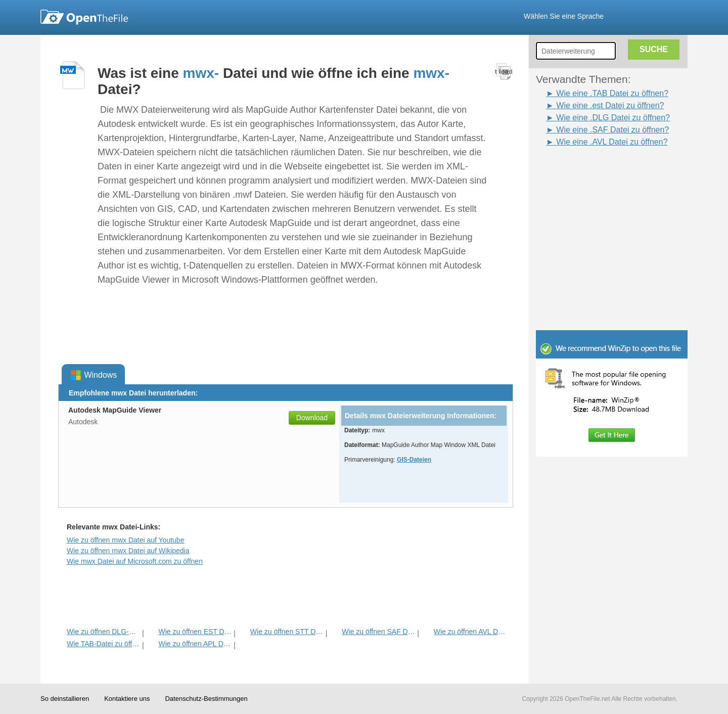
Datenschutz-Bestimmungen (206, 699)
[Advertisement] (597, 171)
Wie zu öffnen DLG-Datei (103, 632)
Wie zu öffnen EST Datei (195, 632)
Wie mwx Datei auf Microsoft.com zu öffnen (135, 561)
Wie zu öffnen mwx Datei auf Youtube (125, 540)
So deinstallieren (65, 699)
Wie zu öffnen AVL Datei (470, 632)
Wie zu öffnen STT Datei (287, 632)
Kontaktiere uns (127, 699)
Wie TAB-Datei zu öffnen (103, 644)
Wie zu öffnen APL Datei (195, 644)
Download (312, 418)
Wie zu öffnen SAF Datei (378, 632)
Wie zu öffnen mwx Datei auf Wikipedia (128, 551)
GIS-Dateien (414, 460)
